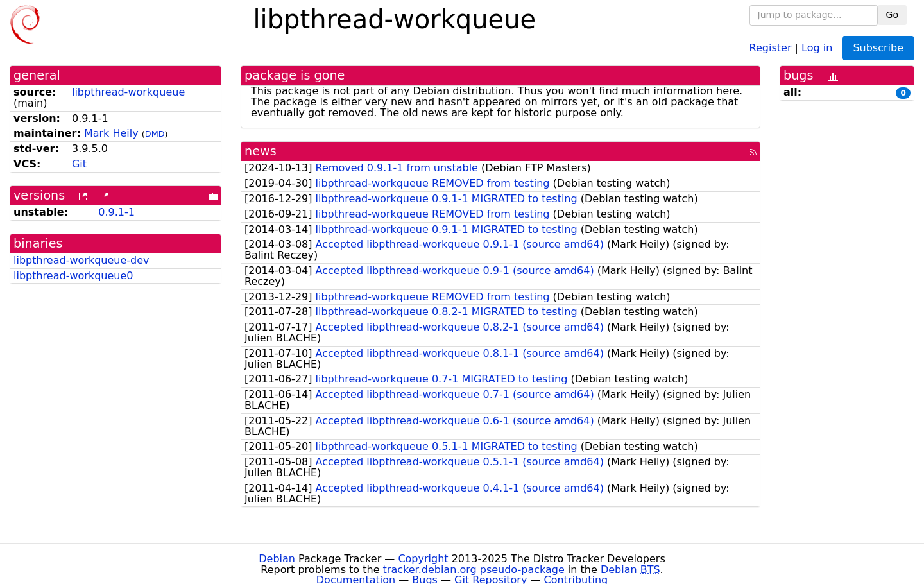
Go (892, 15)
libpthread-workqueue (128, 92)
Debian (277, 559)
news (261, 151)
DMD (155, 134)
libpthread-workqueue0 (73, 276)
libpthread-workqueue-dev (81, 260)
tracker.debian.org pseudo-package (474, 570)
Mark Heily (111, 133)
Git (79, 164)
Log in (817, 47)
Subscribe (878, 48)
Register (771, 47)
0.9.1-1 (116, 212)
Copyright (423, 559)
